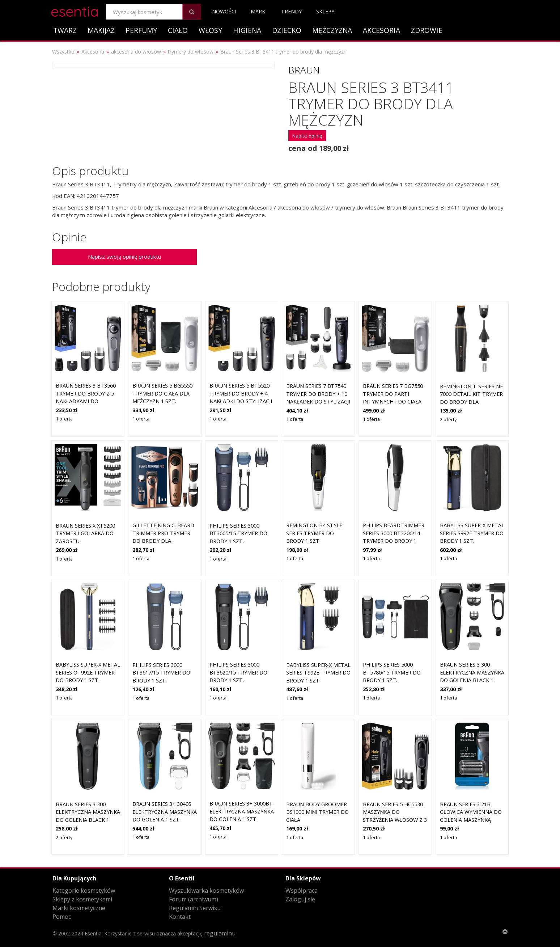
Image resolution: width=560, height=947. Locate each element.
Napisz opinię (307, 136)
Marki (259, 11)
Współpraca (302, 891)
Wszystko (63, 52)
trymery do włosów (191, 52)
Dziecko (287, 30)
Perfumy (141, 30)
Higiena (247, 30)
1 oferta (64, 419)
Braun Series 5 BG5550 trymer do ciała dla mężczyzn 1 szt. (162, 393)
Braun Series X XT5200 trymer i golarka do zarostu (85, 533)
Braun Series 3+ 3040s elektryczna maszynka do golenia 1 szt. (165, 812)
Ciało (178, 30)
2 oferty (448, 419)
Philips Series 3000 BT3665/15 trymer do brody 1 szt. (238, 533)
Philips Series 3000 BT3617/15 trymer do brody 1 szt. (161, 673)
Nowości (224, 11)
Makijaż (101, 30)
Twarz (65, 30)
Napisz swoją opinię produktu (124, 257)
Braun (304, 70)
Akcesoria (381, 30)
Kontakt (180, 917)
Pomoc (62, 917)
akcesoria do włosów (136, 52)
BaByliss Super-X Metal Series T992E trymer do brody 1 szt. (318, 673)
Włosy (210, 30)
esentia (75, 10)
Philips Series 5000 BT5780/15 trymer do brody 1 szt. (392, 672)
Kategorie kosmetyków (84, 891)
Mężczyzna (332, 30)
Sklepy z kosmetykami (82, 899)
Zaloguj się (300, 899)
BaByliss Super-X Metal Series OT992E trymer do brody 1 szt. (88, 672)
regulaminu (220, 933)
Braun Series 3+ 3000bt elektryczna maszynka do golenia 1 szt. (242, 811)
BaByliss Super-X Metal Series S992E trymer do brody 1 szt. (472, 533)
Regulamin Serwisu (195, 908)
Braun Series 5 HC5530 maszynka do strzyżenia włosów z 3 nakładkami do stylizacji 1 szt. (395, 820)
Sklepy (325, 11)
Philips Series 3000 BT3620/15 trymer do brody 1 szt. (238, 672)
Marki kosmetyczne (79, 908)
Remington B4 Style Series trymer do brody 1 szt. (314, 533)
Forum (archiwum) (194, 899)
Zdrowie (427, 30)
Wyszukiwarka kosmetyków (206, 891)
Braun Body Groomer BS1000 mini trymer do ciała (317, 812)
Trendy (291, 11)
